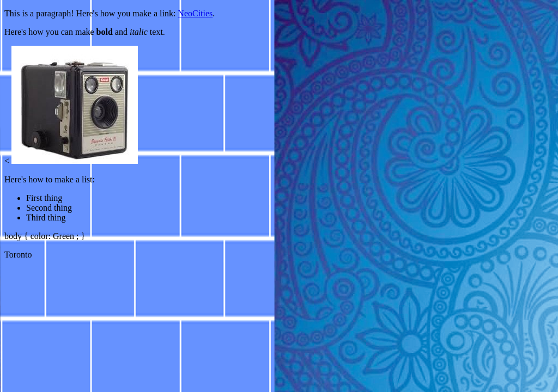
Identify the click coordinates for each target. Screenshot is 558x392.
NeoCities (195, 13)
